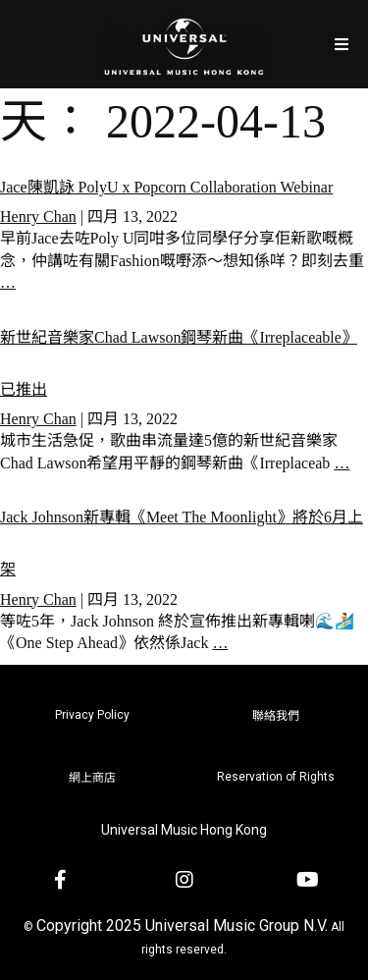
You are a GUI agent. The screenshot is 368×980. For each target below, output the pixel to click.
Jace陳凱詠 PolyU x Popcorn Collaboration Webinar (166, 187)
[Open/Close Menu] (341, 44)
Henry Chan (38, 217)
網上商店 (92, 778)
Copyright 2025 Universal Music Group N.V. (182, 926)
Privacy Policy (92, 715)
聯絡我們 (276, 716)
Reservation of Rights (276, 777)
